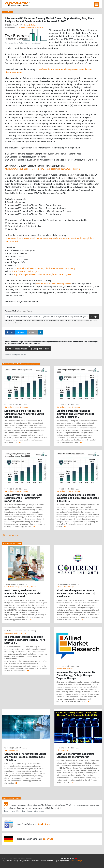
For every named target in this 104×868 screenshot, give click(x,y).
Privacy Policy (18, 861)
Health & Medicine (30, 25)
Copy (94, 317)
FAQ (3, 861)
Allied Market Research (65, 669)
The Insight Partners (12, 750)
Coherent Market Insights (66, 587)
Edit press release (40, 349)
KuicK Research (62, 750)
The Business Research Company (16, 407)
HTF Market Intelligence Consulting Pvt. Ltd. (20, 587)
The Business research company (31, 27)
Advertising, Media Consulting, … (26, 631)
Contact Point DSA (47, 861)
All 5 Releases (10, 535)
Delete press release (17, 349)
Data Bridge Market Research (15, 633)
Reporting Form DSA (62, 861)
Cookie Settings (76, 861)
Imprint (9, 861)
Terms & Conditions (31, 861)
